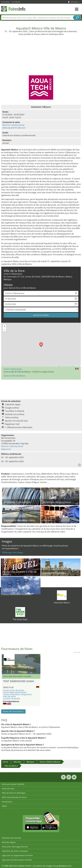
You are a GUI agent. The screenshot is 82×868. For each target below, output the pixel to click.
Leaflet (54, 366)
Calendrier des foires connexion (15, 851)
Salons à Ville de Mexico (14, 376)
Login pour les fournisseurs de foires (17, 860)
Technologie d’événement (15, 692)
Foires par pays (8, 789)
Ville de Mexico (11, 766)
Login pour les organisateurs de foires (17, 855)
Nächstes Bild (39, 664)
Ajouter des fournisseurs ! (13, 711)
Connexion (6, 2)
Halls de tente (9, 696)
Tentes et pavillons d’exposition (17, 694)
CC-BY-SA (78, 366)
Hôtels (4, 806)
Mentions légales (9, 842)
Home (5, 762)
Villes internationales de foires (14, 797)
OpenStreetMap (66, 366)
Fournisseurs (7, 802)
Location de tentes (12, 699)
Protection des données (11, 838)
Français (75, 2)
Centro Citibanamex (13, 369)
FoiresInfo (13, 9)
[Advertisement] (41, 54)
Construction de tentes (14, 690)
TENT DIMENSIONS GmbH (18, 681)
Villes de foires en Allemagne (14, 793)
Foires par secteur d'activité (13, 784)
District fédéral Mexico (50, 762)
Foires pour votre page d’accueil (15, 847)
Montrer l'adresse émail (13, 125)
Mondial (17, 762)
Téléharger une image (12, 552)
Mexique (30, 762)
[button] (41, 345)
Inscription (16, 2)
